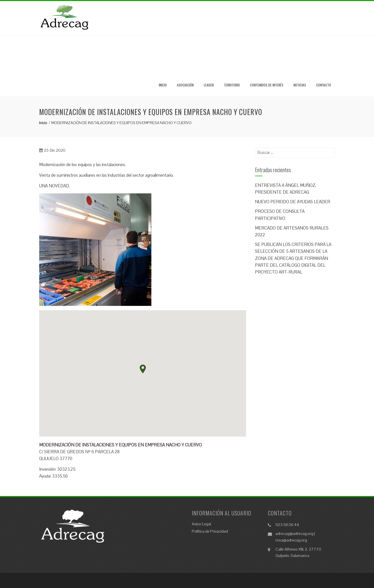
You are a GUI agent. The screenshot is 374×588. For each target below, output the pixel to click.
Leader (209, 85)
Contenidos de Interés (267, 85)
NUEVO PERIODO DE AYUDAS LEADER (293, 202)
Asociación (185, 85)
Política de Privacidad (210, 531)
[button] (143, 369)
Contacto (324, 85)
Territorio (232, 85)
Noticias (300, 85)
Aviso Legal (201, 524)
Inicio (163, 85)
